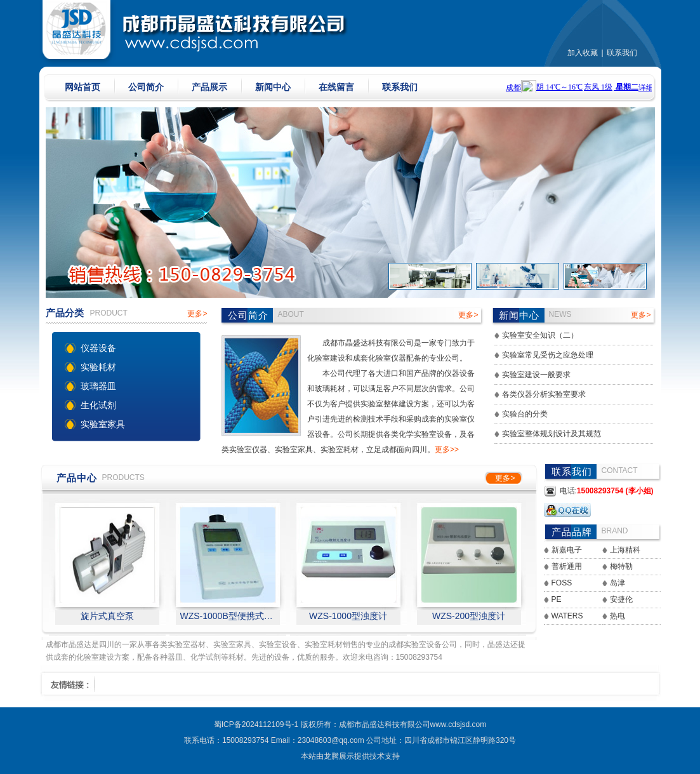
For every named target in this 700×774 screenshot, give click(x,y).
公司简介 (146, 87)
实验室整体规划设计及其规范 (551, 434)
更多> (197, 314)
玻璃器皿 (98, 386)
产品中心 (77, 478)
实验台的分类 (525, 414)
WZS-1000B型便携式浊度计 (228, 616)
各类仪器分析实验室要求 (544, 394)
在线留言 (336, 87)
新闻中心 (273, 87)
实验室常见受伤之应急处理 (548, 355)
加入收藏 (583, 53)
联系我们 (622, 53)
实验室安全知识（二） (540, 335)
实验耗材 (98, 367)
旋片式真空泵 (107, 616)
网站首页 (83, 87)
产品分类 (65, 313)
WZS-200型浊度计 (469, 616)
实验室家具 (103, 424)
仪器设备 (98, 348)
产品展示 (209, 87)
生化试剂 (98, 405)
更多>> (447, 450)
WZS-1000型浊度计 (348, 616)
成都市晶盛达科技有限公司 (385, 724)
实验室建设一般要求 (536, 375)
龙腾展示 (339, 756)
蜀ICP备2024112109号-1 (256, 724)
